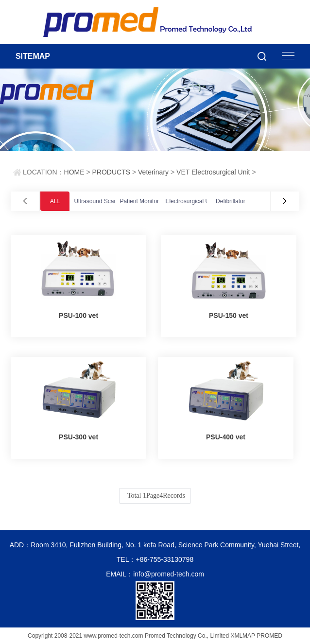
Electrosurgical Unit (190, 201)
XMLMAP (242, 636)
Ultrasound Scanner (100, 201)
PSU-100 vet (78, 315)
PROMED (269, 636)
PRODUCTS (112, 172)
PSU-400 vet (226, 437)
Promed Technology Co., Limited (187, 636)
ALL (55, 201)
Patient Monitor (139, 201)
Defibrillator (231, 201)
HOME (74, 172)
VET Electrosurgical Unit (213, 172)
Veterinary (153, 172)
